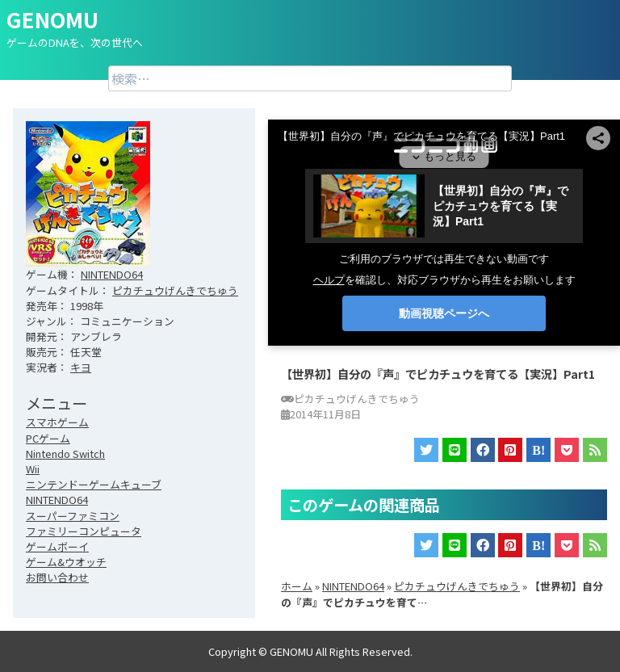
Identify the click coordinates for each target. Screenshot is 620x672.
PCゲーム (48, 438)
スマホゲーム (57, 422)
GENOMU (52, 19)
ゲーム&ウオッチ (66, 562)
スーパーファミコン (73, 516)
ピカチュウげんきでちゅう (175, 290)
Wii (33, 469)
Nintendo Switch (65, 454)
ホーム (297, 586)
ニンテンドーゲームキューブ (94, 484)
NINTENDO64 (112, 274)
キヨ (81, 367)
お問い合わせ (57, 577)
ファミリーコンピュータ (84, 531)
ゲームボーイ (57, 546)
